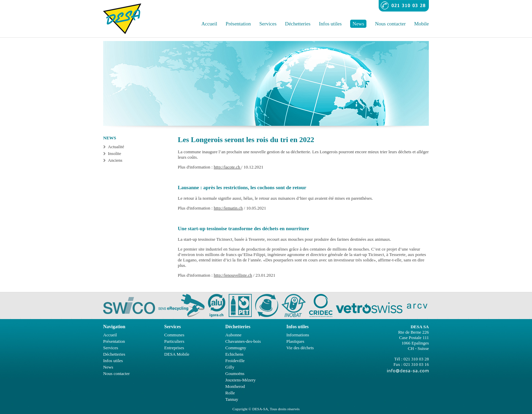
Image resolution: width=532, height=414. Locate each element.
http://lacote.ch (227, 167)
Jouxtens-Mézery (241, 380)
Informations (298, 335)
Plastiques (295, 341)
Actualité (116, 147)
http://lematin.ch (228, 208)
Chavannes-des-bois (243, 341)
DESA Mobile (177, 354)
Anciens (115, 160)
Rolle (230, 393)
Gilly (230, 367)
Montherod (235, 386)
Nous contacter (390, 24)
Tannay (232, 399)
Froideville (235, 361)
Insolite (115, 153)
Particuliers (174, 341)
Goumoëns (235, 373)
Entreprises (174, 348)
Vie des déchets (300, 348)
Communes (174, 335)
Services (268, 24)
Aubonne (233, 335)
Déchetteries (298, 24)
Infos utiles (330, 24)
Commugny (236, 348)
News (358, 24)
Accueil (209, 24)
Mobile (422, 24)
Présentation (238, 24)
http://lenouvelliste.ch (233, 275)
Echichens (234, 354)
